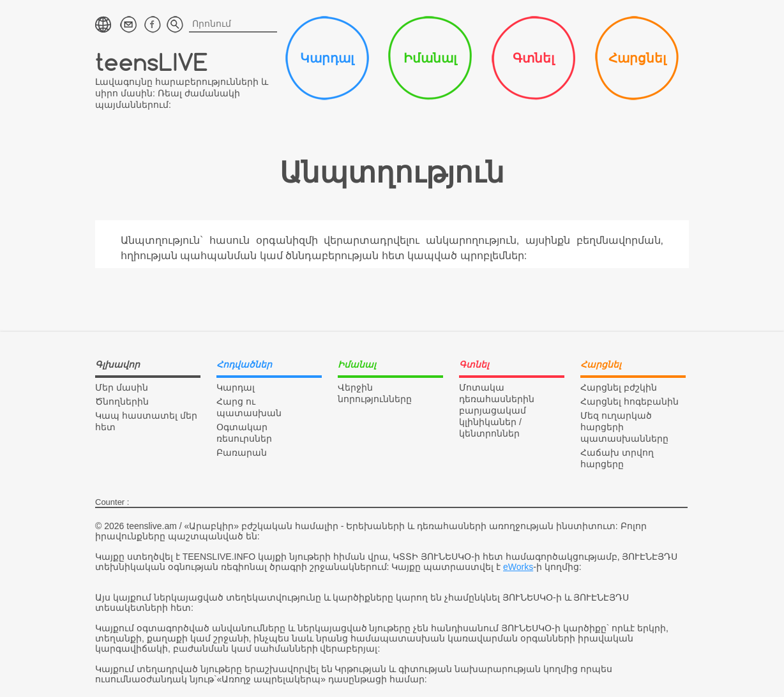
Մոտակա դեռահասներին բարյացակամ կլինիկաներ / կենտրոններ (497, 410)
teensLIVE (152, 62)
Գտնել (533, 58)
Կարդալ (327, 58)
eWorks (518, 567)
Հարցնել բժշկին (619, 387)
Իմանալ (430, 58)
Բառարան (242, 453)
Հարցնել (637, 58)
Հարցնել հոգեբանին (629, 401)
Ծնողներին (122, 401)
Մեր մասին (122, 387)
